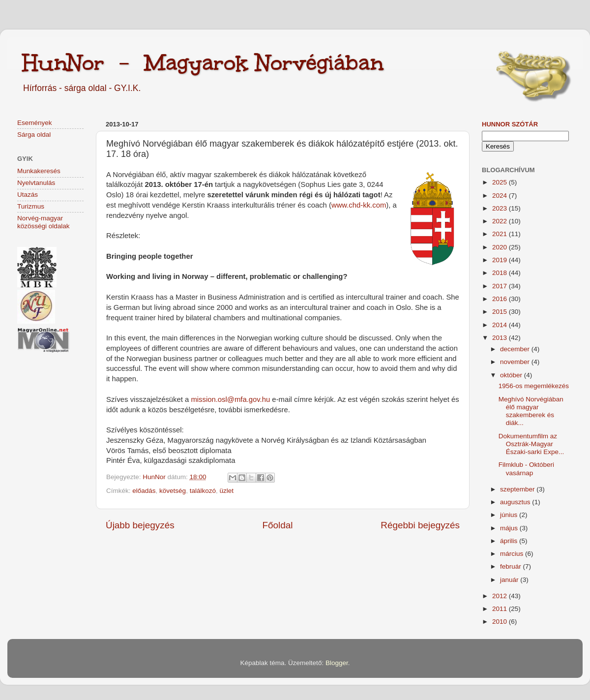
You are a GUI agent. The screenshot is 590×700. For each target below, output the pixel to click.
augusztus (516, 502)
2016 (501, 299)
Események (35, 123)
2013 (501, 338)
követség (173, 491)
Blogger (337, 663)
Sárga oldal (34, 135)
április (510, 541)
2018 (501, 273)
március (513, 554)
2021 (501, 234)
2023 (501, 208)
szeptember (518, 489)
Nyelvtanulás (36, 183)
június (510, 515)
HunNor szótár (510, 124)
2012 (501, 596)
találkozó (203, 491)
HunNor (155, 477)
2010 (501, 622)
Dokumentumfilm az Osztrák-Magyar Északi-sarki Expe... (531, 444)
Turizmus (31, 206)
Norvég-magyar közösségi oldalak (44, 222)
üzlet (226, 491)
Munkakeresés (39, 171)
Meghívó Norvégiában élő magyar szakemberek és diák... (531, 411)
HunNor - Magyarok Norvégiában (203, 62)
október (512, 375)
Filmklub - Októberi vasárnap (526, 469)
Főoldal (278, 525)
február (512, 566)
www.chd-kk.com (359, 205)
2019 (501, 260)
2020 (501, 247)
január (510, 580)
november (516, 362)
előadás (144, 491)
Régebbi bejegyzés (420, 525)
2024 (501, 196)
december (516, 349)
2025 (501, 182)
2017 (501, 286)
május (510, 528)
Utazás (28, 195)
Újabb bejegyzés (140, 525)
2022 (501, 221)
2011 (501, 609)
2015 (501, 312)
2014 (501, 325)
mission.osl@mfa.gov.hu (230, 399)
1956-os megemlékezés (534, 386)
